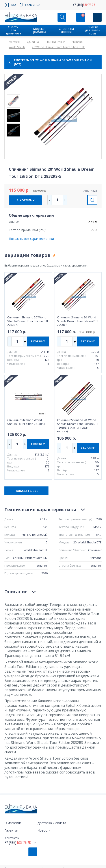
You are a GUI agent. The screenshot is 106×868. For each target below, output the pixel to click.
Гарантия (11, 830)
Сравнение (33, 5)
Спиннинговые (55, 42)
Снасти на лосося (66, 30)
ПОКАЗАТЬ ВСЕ (26, 491)
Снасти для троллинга (13, 30)
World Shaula (17, 47)
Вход (13, 5)
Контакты (12, 838)
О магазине (13, 823)
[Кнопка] (97, 17)
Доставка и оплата (52, 823)
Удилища (33, 42)
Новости (44, 830)
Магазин (14, 42)
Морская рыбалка (40, 30)
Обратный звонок (33, 852)
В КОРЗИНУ (25, 200)
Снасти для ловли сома (93, 30)
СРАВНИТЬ (92, 200)
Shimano (77, 42)
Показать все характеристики (31, 239)
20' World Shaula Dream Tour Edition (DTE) (59, 47)
